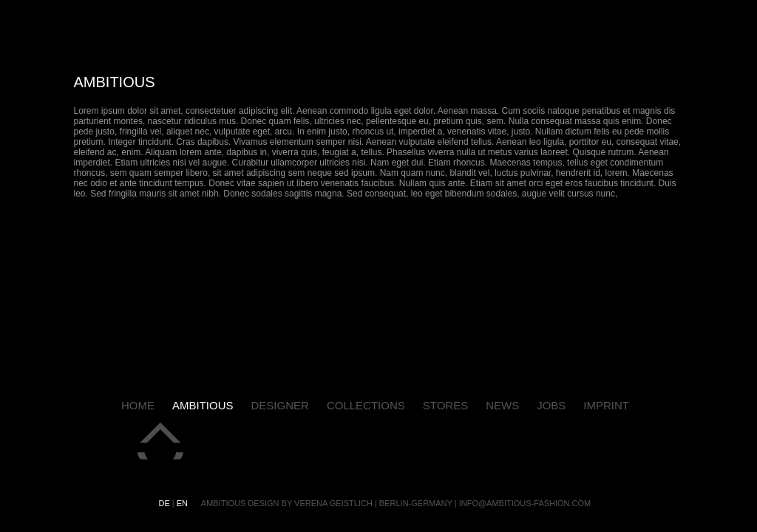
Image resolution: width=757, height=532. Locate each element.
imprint (606, 405)
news (502, 405)
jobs (551, 405)
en (183, 503)
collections (366, 405)
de (166, 503)
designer (280, 405)
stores (445, 405)
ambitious (203, 405)
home (138, 405)
